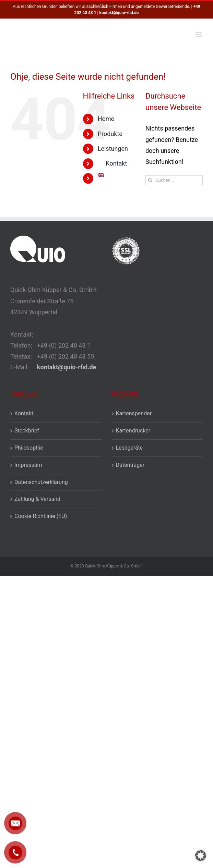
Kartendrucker (133, 431)
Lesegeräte (129, 448)
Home (106, 119)
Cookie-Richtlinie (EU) (41, 516)
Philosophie (29, 448)
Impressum (28, 465)
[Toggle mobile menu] (199, 35)
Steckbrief (27, 431)
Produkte (110, 134)
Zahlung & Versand (37, 499)
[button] (201, 856)
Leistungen (113, 149)
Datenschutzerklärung (41, 482)
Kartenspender (134, 413)
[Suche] (150, 180)
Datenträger (130, 465)
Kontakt (24, 413)
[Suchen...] (174, 180)
